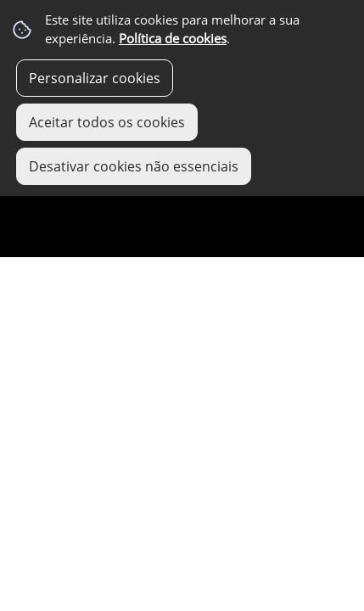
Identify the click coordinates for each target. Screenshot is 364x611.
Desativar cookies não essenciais (134, 166)
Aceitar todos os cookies (107, 122)
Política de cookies (173, 39)
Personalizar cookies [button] (95, 78)
